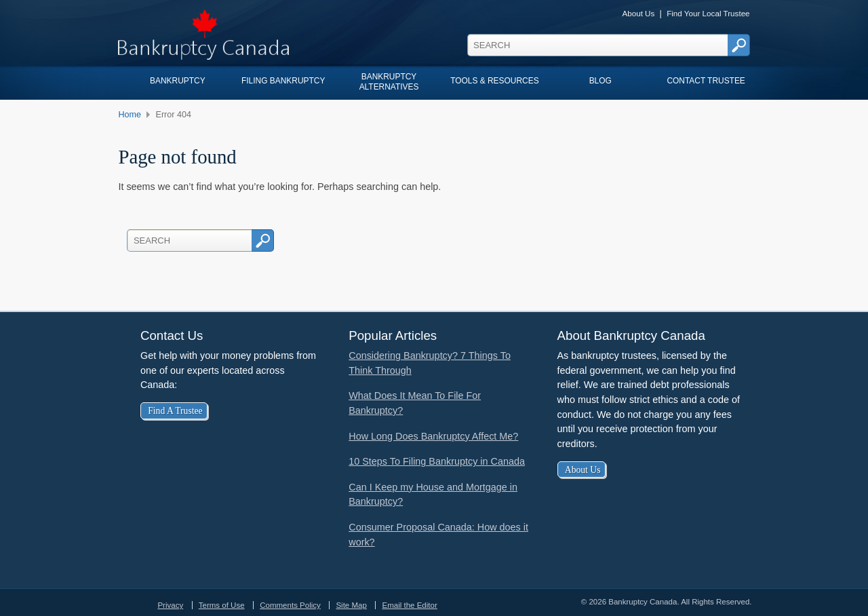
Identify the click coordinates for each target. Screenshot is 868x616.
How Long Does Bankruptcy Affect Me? (433, 436)
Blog (600, 81)
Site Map (351, 605)
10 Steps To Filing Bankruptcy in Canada (437, 461)
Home (130, 115)
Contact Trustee (706, 81)
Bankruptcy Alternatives (389, 81)
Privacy (170, 605)
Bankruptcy (178, 81)
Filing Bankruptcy (283, 81)
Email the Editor (409, 605)
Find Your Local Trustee (708, 13)
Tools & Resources (494, 81)
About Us (638, 13)
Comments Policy (290, 605)
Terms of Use (222, 605)
